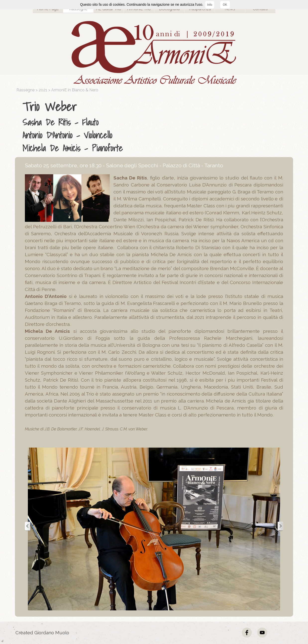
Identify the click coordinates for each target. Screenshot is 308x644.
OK (225, 5)
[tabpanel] (155, 126)
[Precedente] (28, 526)
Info (210, 5)
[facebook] (247, 633)
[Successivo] (280, 526)
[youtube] (262, 633)
